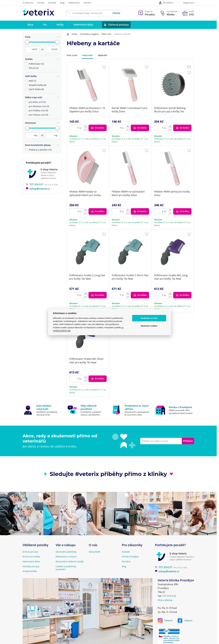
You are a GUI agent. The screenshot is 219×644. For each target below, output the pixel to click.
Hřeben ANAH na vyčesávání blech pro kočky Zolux (128, 193)
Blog (62, 3)
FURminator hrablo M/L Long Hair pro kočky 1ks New (171, 277)
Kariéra (87, 3)
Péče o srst (106, 34)
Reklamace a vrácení (66, 557)
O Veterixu (28, 3)
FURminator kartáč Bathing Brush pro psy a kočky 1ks (170, 110)
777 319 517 (35, 182)
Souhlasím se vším (149, 318)
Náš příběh (95, 552)
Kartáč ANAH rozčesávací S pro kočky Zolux (130, 110)
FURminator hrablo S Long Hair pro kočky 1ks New (87, 277)
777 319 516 (169, 596)
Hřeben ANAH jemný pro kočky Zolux (172, 193)
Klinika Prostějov (130, 557)
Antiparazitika (30, 571)
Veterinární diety (31, 561)
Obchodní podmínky (66, 552)
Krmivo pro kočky (31, 557)
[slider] (27, 42)
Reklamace (74, 3)
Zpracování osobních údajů (70, 561)
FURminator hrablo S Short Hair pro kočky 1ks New (130, 277)
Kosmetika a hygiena (89, 34)
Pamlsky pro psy (31, 566)
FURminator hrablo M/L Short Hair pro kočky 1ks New (86, 361)
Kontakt (52, 3)
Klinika (41, 3)
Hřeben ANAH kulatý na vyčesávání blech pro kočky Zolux (85, 193)
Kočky (75, 34)
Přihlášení (166, 3)
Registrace (189, 3)
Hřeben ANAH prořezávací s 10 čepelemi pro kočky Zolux (87, 110)
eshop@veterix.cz (38, 186)
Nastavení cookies (149, 326)
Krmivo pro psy (30, 552)
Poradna (126, 561)
